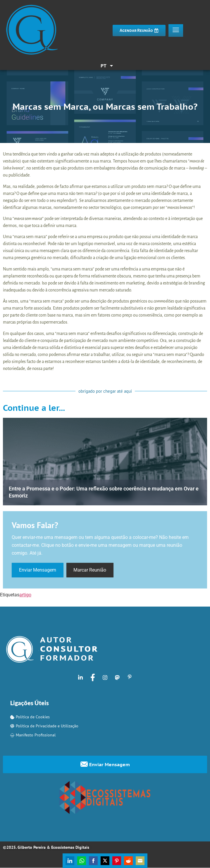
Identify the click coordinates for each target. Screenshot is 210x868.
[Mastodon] (117, 677)
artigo (25, 595)
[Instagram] (105, 677)
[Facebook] (93, 677)
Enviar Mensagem (38, 570)
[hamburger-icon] (176, 30)
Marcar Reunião (90, 570)
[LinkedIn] (80, 677)
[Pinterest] (130, 677)
